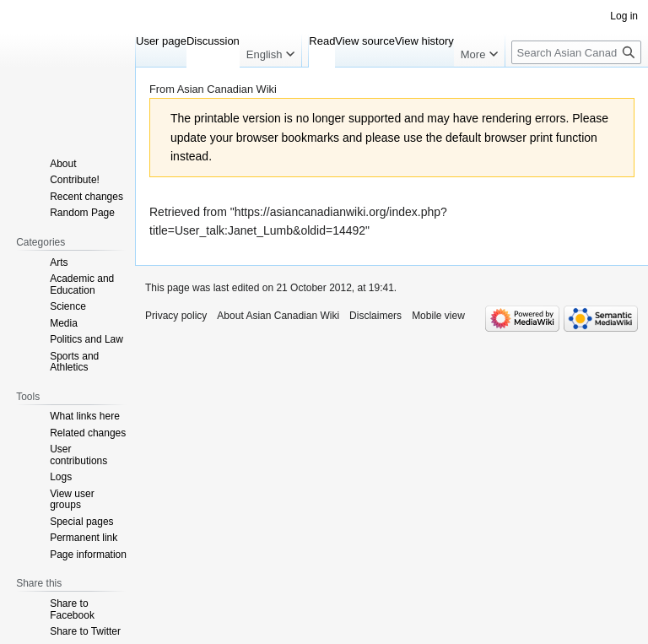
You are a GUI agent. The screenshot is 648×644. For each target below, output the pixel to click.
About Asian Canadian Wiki (278, 316)
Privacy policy (176, 316)
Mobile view (438, 316)
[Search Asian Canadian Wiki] (576, 52)
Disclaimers (375, 316)
